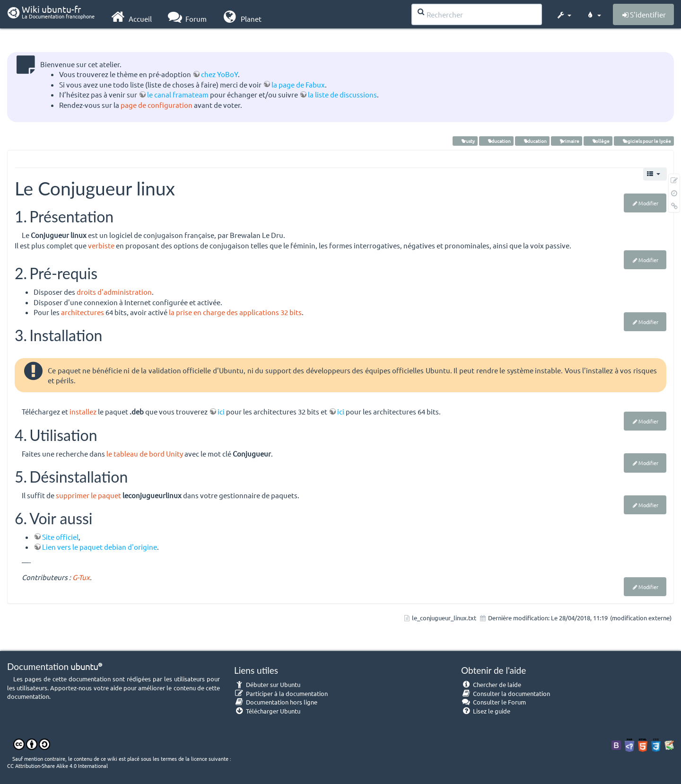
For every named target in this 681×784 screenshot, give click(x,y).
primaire (567, 141)
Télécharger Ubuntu (267, 711)
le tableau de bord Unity (145, 454)
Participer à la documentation (281, 693)
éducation (496, 141)
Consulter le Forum (493, 702)
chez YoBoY (219, 74)
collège (598, 141)
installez (83, 411)
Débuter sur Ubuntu (267, 684)
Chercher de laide (491, 684)
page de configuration (157, 105)
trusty (465, 141)
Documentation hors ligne (276, 702)
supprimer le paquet (88, 495)
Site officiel (60, 537)
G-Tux (81, 577)
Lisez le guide (486, 711)
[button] (564, 13)
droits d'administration (114, 292)
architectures (83, 312)
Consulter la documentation (506, 693)
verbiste (101, 245)
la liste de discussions (342, 94)
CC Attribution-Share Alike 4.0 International (57, 766)
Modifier (648, 203)
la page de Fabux (298, 84)
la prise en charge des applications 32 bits (235, 312)
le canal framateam (178, 94)
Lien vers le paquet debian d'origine (100, 547)
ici (221, 411)
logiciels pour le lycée (644, 141)
